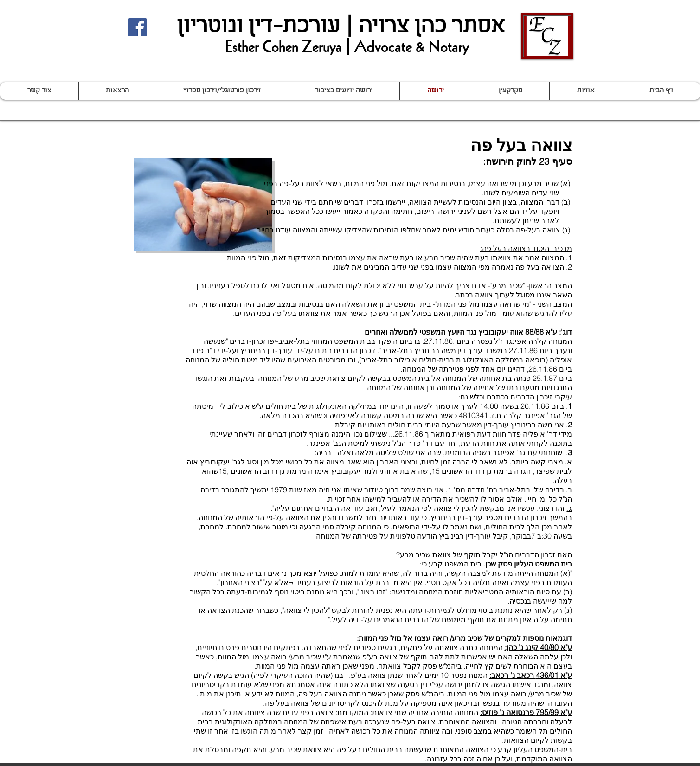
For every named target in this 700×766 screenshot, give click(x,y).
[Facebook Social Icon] (138, 27)
